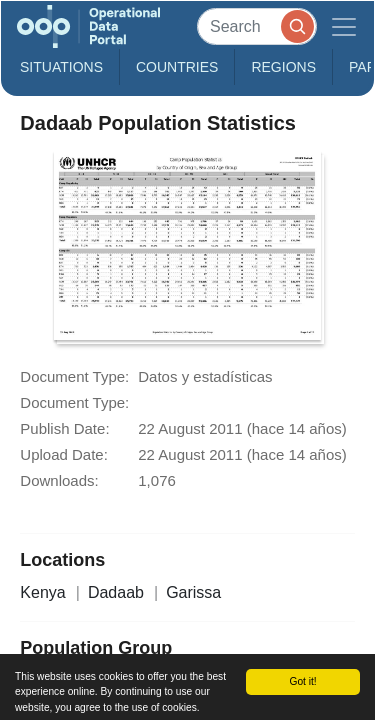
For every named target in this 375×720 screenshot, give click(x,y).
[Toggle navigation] (344, 26)
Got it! (302, 681)
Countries (177, 67)
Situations (61, 67)
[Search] (257, 26)
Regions (283, 67)
